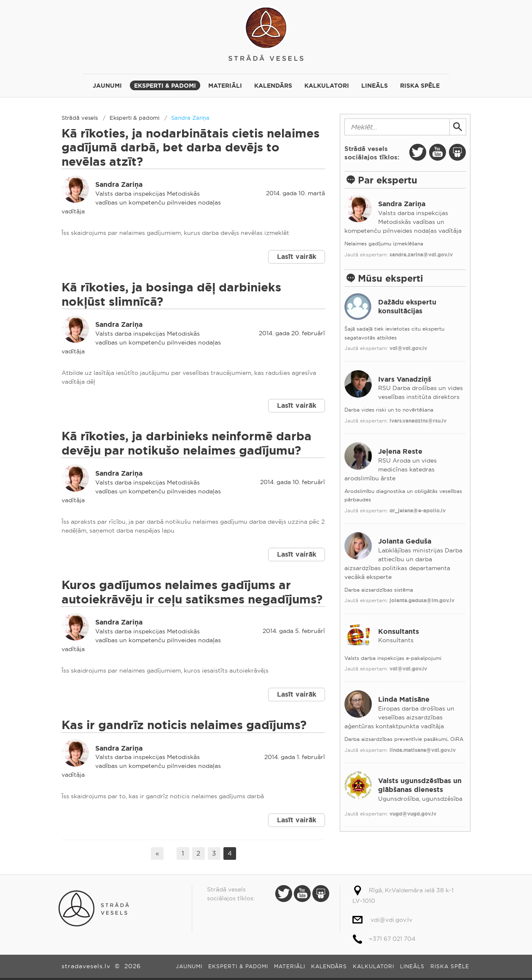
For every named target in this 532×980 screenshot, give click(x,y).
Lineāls (375, 86)
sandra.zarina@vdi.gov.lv (421, 255)
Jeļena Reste (400, 451)
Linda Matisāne (404, 699)
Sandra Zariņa (190, 118)
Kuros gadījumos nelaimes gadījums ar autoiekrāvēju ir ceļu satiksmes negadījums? (192, 592)
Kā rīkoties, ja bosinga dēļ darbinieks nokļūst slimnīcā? (171, 295)
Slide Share (457, 152)
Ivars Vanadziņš (405, 379)
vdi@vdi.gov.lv (408, 348)
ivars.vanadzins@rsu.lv (418, 421)
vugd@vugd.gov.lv (413, 814)
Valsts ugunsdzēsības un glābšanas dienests (420, 785)
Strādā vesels (266, 33)
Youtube (438, 152)
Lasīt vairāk (297, 257)
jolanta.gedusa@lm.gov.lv (422, 600)
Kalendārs (273, 86)
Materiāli (225, 86)
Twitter (418, 152)
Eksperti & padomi (165, 86)
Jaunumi (107, 86)
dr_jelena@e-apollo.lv (418, 511)
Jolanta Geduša (405, 541)
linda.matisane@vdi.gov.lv (423, 750)
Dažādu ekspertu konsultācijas (407, 307)
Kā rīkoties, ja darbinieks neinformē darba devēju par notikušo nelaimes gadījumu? (187, 443)
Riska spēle (420, 86)
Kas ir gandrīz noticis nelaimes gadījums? (184, 725)
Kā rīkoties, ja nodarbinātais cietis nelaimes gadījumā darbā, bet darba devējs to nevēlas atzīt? (191, 148)
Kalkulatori (327, 86)
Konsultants (399, 631)
